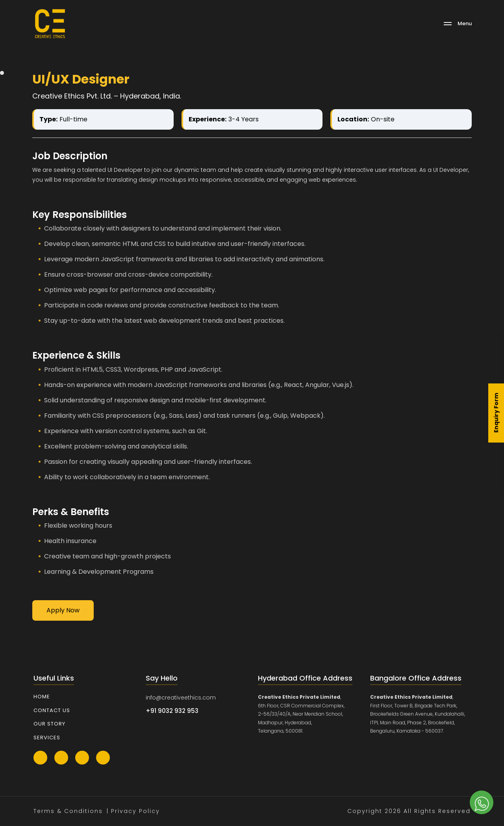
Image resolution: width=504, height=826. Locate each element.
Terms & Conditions (68, 811)
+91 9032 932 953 (172, 711)
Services (47, 738)
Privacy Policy (135, 811)
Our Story (49, 724)
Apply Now (63, 610)
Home (42, 697)
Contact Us (52, 710)
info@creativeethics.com (181, 698)
